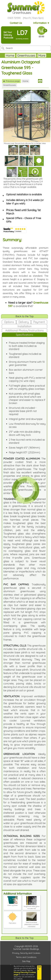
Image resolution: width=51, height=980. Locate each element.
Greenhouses (26, 55)
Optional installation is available (24, 194)
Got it (39, 968)
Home (10, 55)
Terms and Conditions (26, 957)
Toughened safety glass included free (31, 906)
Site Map (26, 961)
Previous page (11, 81)
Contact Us (16, 23)
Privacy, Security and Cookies (26, 953)
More (42, 55)
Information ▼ (41, 23)
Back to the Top (25, 316)
